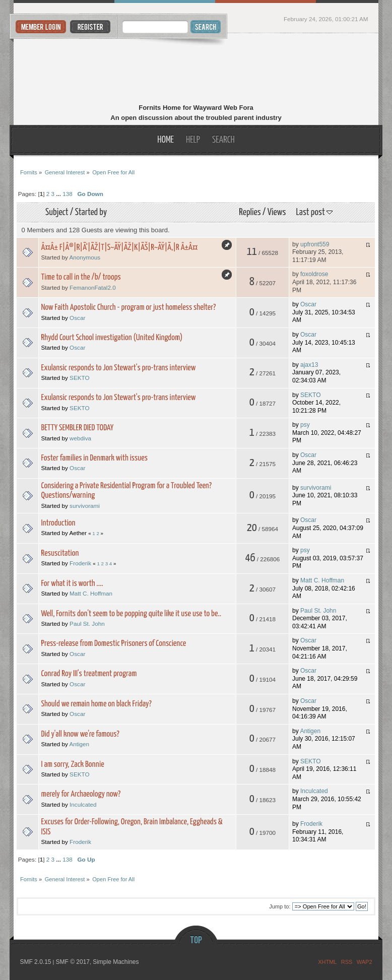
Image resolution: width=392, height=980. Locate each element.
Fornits (196, 70)
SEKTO (79, 378)
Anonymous (85, 257)
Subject (57, 212)
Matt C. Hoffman (91, 593)
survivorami (85, 506)
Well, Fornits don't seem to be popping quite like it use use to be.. (131, 614)
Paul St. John (87, 624)
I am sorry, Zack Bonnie (73, 765)
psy (305, 425)
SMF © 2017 (73, 962)
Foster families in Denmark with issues (94, 458)
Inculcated (83, 804)
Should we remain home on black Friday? (96, 704)
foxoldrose (314, 274)
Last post (314, 212)
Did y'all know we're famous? (80, 734)
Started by (91, 212)
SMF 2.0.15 (35, 962)
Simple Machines (116, 962)
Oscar (77, 318)
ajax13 (309, 365)
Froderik (80, 563)
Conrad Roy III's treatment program (89, 674)
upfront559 (315, 244)
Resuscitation (60, 553)
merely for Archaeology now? (81, 794)
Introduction (58, 523)
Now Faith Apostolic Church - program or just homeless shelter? (129, 308)
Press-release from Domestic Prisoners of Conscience (114, 644)
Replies (250, 212)
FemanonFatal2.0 (93, 287)
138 (68, 194)
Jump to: (280, 906)
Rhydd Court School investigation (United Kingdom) (112, 338)
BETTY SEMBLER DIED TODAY (78, 428)
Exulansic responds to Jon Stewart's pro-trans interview (119, 368)
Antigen (79, 744)
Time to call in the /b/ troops (81, 277)
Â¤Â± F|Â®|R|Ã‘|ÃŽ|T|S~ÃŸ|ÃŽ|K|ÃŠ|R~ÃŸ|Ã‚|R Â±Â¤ (120, 248)
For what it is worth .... (72, 584)
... (59, 194)
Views (277, 212)
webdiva (80, 438)
